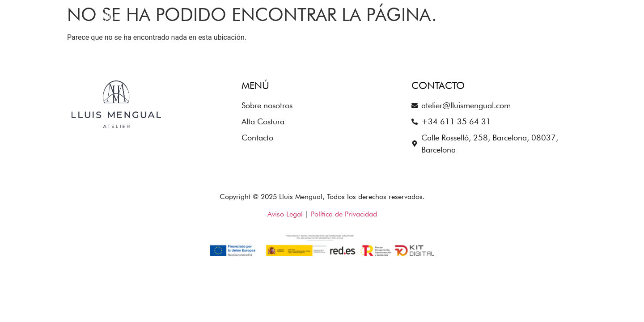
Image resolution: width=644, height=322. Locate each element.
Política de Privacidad (344, 214)
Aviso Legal (285, 214)
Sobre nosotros (401, 26)
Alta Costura (478, 26)
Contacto (543, 26)
